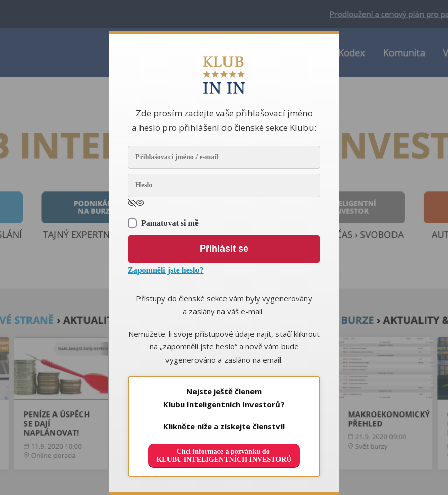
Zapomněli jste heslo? (165, 270)
